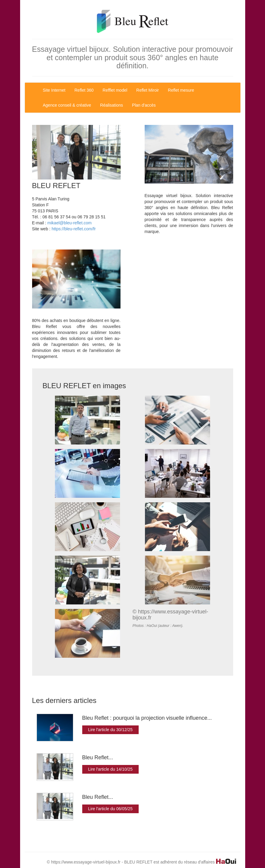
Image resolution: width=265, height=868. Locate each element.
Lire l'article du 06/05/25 (110, 809)
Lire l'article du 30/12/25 (110, 730)
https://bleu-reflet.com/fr (74, 229)
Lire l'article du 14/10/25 (110, 769)
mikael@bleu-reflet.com (69, 223)
